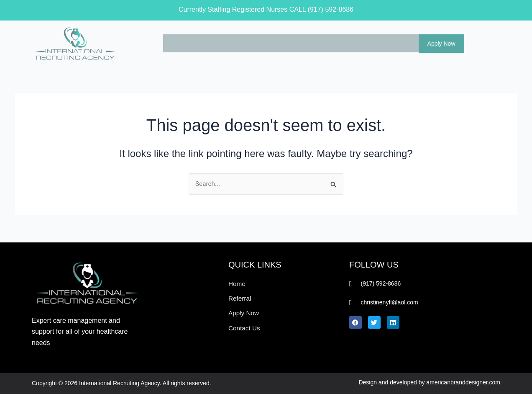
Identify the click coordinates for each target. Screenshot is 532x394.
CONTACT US (391, 43)
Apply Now (441, 44)
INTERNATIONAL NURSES (228, 43)
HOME (173, 43)
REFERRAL (347, 43)
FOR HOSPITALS (298, 43)
